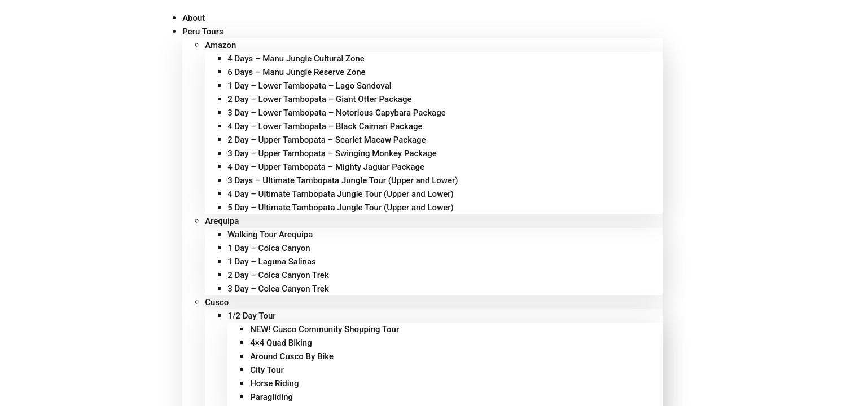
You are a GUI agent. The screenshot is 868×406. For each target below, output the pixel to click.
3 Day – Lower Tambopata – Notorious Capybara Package (337, 113)
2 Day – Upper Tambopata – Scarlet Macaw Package (327, 140)
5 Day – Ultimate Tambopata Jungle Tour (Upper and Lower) (341, 208)
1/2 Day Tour (251, 316)
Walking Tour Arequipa (270, 235)
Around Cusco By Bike (292, 356)
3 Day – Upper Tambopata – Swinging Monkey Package (332, 153)
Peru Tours (203, 32)
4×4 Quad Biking (281, 343)
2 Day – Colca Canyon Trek (278, 275)
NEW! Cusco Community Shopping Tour (325, 329)
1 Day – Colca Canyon (269, 248)
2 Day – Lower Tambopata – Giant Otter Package (319, 99)
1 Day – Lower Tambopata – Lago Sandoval (309, 86)
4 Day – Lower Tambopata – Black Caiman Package (325, 126)
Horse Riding (274, 383)
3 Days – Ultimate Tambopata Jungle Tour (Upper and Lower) (343, 180)
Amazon (220, 45)
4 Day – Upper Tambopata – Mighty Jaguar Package (326, 167)
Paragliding (271, 397)
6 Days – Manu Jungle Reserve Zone (296, 72)
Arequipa (222, 221)
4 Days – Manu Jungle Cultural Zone (296, 59)
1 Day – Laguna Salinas (272, 262)
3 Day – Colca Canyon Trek (278, 289)
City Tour (267, 370)
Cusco (217, 302)
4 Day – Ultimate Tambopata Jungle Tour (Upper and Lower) (341, 194)
